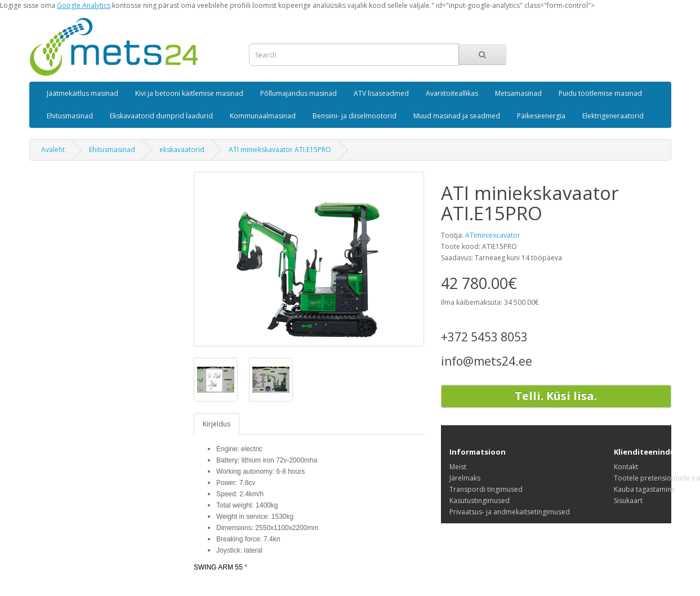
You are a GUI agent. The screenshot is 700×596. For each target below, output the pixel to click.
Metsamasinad (518, 93)
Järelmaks (465, 478)
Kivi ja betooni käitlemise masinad (189, 93)
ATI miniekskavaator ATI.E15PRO (280, 150)
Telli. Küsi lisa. (556, 396)
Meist (458, 467)
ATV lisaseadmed (381, 93)
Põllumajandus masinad (298, 93)
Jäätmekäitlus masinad (83, 93)
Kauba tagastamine (645, 489)
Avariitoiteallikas (452, 93)
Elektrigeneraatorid (613, 116)
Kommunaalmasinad (263, 116)
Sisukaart (628, 501)
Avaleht (53, 150)
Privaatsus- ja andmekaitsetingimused (510, 512)
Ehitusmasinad (70, 116)
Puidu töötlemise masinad (600, 93)
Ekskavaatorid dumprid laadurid (161, 116)
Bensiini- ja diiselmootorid (355, 116)
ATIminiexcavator (493, 235)
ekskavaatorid (182, 150)
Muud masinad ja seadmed (457, 116)
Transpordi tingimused (486, 489)
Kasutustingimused (480, 501)
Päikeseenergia (541, 116)
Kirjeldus (217, 424)
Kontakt (626, 467)
